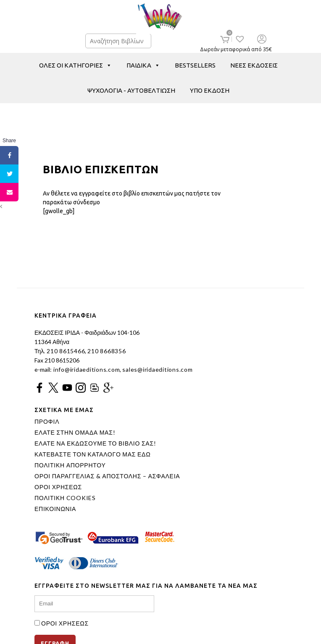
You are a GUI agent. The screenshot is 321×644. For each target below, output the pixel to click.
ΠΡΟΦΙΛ (47, 422)
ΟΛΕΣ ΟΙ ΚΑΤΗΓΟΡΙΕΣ (75, 65)
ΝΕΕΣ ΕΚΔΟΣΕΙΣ (254, 65)
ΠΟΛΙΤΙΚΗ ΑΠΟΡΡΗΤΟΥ (70, 465)
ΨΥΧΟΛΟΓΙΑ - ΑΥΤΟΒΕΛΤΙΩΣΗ (131, 90)
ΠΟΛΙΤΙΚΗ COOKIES (65, 498)
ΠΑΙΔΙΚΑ (143, 65)
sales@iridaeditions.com (157, 369)
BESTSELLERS (195, 65)
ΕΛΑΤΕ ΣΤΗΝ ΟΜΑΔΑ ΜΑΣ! (75, 433)
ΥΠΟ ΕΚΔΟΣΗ (210, 90)
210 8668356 (107, 351)
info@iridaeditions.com (86, 369)
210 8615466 (65, 351)
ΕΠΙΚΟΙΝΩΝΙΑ (55, 509)
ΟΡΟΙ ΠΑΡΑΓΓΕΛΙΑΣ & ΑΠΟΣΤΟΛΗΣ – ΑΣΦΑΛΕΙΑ (107, 476)
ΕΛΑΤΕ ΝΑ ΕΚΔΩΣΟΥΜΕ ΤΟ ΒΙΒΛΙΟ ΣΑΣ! (95, 443)
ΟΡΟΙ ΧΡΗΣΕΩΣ (58, 487)
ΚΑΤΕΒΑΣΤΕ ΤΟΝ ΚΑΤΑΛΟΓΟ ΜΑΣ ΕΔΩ (92, 454)
